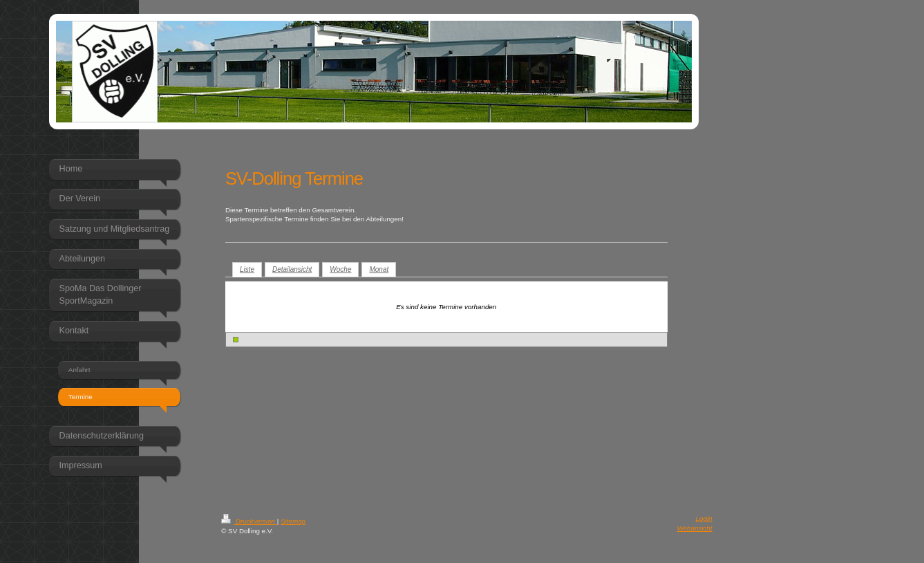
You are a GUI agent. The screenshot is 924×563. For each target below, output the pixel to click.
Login (704, 518)
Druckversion (249, 521)
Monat (379, 269)
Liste (247, 269)
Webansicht (695, 528)
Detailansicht (292, 269)
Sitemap (293, 521)
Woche (340, 269)
